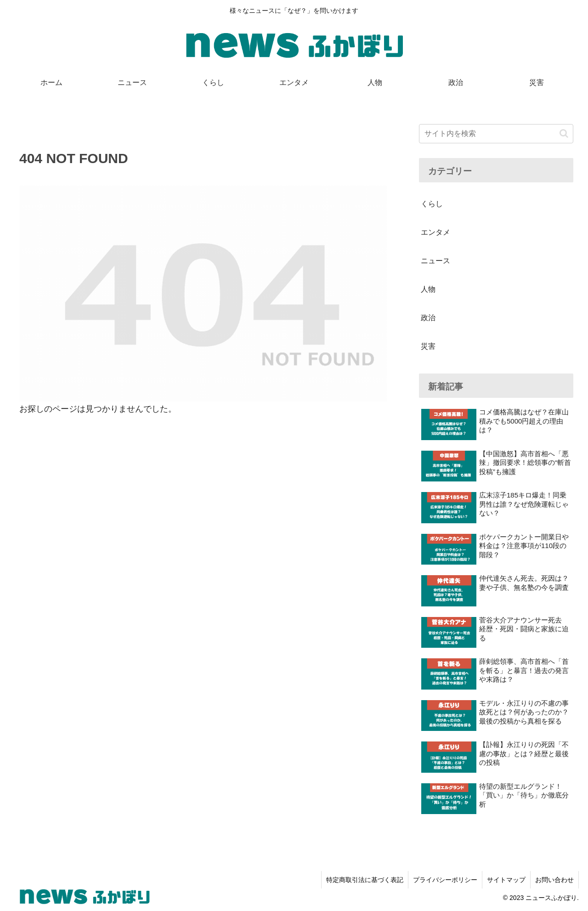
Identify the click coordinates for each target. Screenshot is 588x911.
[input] (496, 134)
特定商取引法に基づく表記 (365, 880)
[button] (564, 133)
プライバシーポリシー (445, 880)
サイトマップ (506, 880)
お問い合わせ (554, 880)
